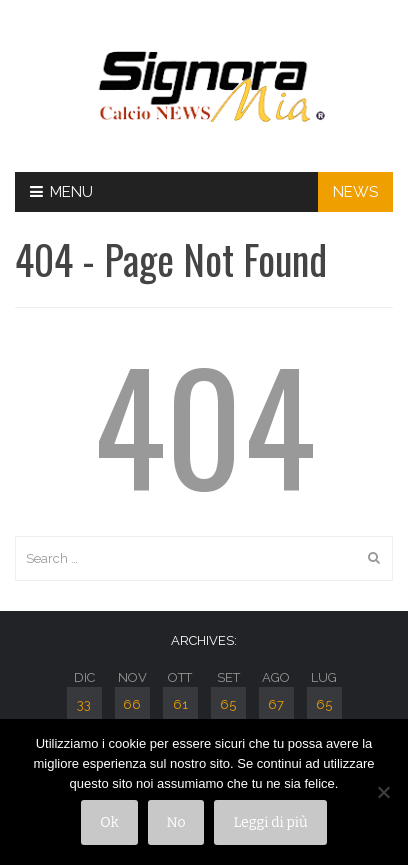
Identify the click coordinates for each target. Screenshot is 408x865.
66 (132, 704)
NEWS (355, 192)
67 (276, 704)
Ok (109, 822)
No (176, 822)
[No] (383, 792)
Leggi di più (270, 822)
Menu (61, 192)
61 (180, 704)
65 (228, 704)
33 (84, 704)
